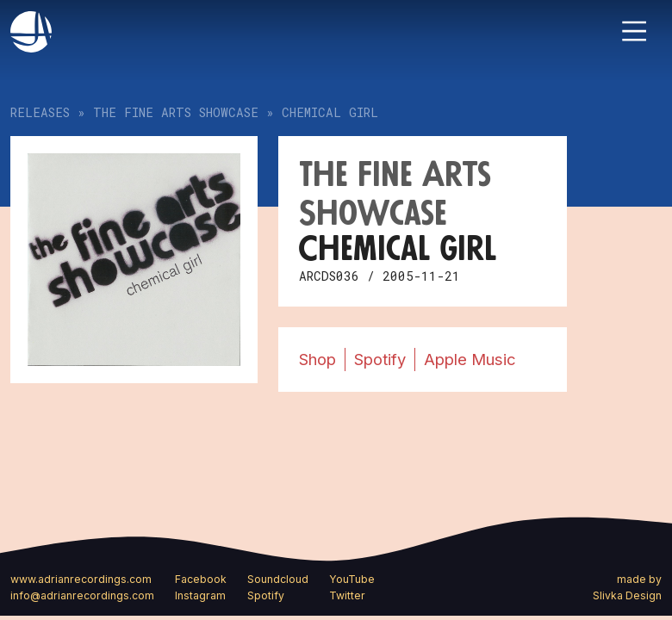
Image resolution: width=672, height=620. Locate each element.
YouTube (352, 579)
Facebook (201, 579)
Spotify (380, 359)
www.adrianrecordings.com (81, 579)
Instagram (200, 595)
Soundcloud (278, 579)
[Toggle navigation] (634, 31)
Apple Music (470, 359)
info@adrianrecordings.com (82, 595)
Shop (317, 359)
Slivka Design (627, 595)
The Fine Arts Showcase (176, 112)
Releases (40, 112)
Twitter (347, 595)
